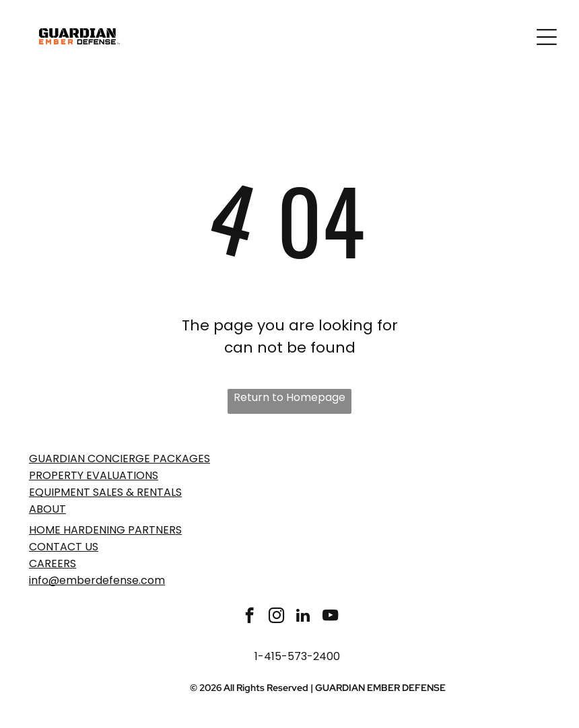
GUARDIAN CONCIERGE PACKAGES (120, 459)
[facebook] (249, 617)
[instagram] (276, 617)
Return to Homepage (289, 397)
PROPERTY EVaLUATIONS (94, 475)
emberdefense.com (112, 580)
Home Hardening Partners (105, 530)
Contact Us (64, 547)
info (39, 580)
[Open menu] (547, 37)
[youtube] (330, 617)
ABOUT (47, 509)
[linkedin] (303, 617)
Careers (53, 563)
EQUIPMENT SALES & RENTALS (105, 492)
